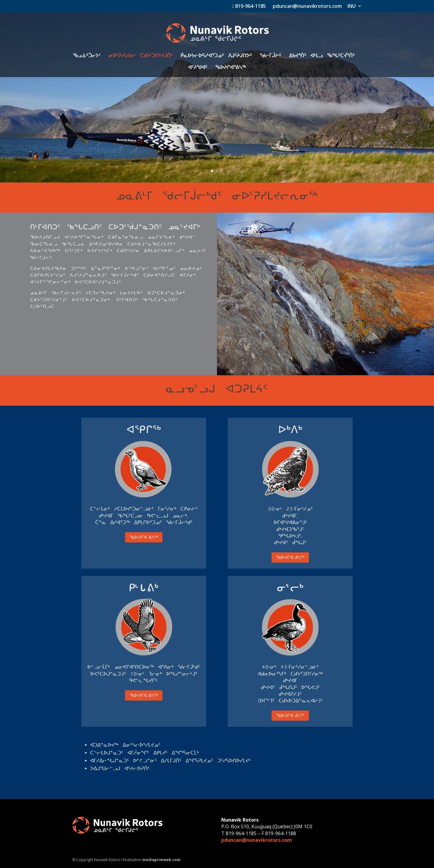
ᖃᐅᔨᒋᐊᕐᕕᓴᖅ (231, 68)
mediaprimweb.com (161, 860)
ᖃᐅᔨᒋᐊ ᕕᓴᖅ (144, 537)
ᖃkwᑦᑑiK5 (87, 56)
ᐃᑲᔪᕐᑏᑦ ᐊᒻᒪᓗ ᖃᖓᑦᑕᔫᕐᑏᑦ (322, 56)
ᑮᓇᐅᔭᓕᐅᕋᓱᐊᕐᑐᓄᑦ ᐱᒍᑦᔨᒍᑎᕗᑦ (216, 56)
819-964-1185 (249, 6)
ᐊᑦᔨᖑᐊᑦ (198, 68)
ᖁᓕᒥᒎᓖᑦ (270, 56)
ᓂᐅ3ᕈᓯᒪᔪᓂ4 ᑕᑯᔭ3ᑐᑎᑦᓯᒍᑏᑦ (141, 56)
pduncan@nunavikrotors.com (307, 6)
